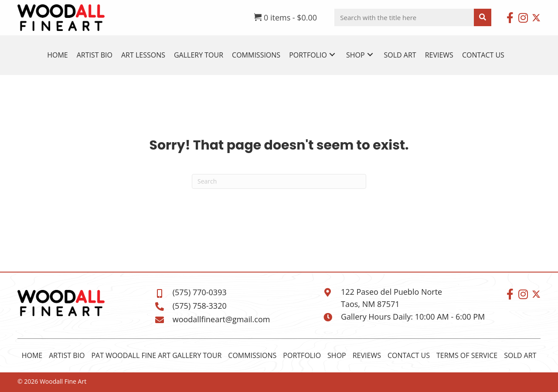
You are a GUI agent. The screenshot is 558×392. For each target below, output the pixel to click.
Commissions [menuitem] (252, 355)
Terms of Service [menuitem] (467, 355)
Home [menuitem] (32, 355)
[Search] (279, 181)
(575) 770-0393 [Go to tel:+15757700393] (200, 292)
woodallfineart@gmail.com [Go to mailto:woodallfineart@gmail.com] (221, 319)
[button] (510, 17)
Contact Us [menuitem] (409, 355)
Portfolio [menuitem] (302, 355)
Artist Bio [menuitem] (67, 355)
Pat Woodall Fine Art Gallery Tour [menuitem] (156, 355)
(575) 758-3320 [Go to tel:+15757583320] (200, 306)
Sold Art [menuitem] (520, 355)
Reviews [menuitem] (367, 355)
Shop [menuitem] (337, 355)
